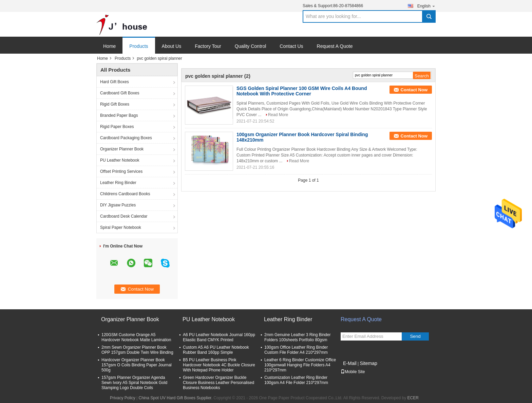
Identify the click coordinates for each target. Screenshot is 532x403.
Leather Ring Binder (118, 183)
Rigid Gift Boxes (115, 104)
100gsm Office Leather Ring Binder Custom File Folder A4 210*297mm (296, 350)
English (426, 6)
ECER (413, 398)
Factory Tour (208, 46)
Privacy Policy (123, 398)
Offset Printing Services (121, 171)
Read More (278, 115)
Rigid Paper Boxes (117, 127)
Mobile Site (353, 372)
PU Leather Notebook (120, 160)
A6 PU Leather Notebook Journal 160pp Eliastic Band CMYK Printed (219, 337)
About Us (172, 46)
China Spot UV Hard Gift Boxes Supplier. (176, 398)
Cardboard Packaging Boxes (126, 138)
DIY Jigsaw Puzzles (118, 205)
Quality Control (251, 46)
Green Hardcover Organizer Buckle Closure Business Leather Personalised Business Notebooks (218, 383)
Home (109, 46)
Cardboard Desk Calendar (124, 216)
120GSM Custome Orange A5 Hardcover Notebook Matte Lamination (136, 337)
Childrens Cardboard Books (125, 194)
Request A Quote (335, 46)
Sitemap (368, 363)
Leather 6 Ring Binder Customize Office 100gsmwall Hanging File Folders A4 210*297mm (300, 365)
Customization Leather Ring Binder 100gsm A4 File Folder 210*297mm (296, 380)
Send (415, 336)
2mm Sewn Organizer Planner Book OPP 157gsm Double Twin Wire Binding (137, 350)
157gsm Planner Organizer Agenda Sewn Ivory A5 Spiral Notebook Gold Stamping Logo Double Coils (134, 383)
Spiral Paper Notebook (121, 227)
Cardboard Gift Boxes (120, 93)
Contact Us (291, 46)
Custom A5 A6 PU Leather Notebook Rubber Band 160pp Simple (216, 350)
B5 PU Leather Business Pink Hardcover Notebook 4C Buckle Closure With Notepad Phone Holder (219, 365)
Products (139, 46)
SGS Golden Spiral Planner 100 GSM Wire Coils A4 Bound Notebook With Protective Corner (302, 91)
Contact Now (414, 90)
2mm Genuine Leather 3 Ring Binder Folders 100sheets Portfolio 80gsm (297, 337)
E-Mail (350, 363)
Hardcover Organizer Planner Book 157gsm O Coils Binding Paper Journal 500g (137, 365)
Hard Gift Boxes (115, 82)
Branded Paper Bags (119, 115)
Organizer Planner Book (122, 149)
